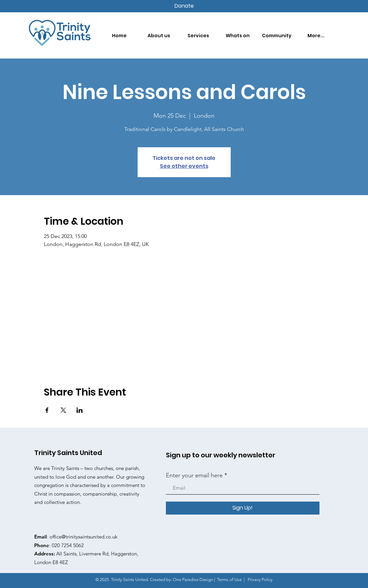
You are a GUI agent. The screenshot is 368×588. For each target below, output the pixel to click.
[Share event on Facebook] (47, 410)
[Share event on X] (63, 410)
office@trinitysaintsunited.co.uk (83, 537)
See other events (184, 166)
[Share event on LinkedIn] (80, 410)
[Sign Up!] (243, 508)
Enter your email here (194, 475)
